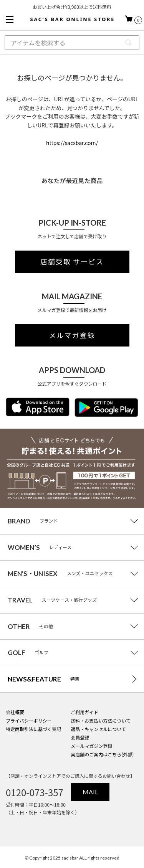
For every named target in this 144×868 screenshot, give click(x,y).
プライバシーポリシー (29, 720)
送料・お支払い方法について (101, 720)
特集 (44, 679)
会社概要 (15, 712)
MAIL (90, 792)
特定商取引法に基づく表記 (33, 729)
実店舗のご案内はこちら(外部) (102, 754)
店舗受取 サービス (72, 262)
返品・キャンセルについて (98, 729)
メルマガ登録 (72, 335)
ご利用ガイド (84, 712)
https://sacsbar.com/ (72, 143)
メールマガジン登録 (91, 746)
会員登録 (80, 737)
